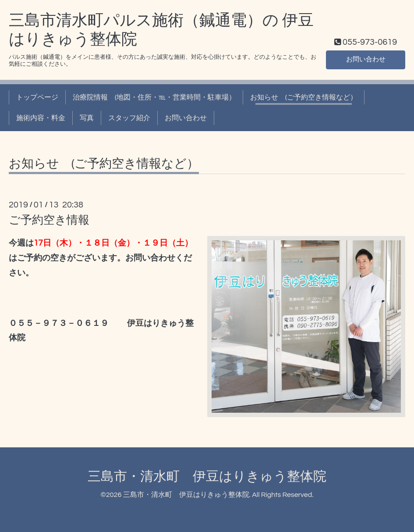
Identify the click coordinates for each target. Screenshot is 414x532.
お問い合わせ (366, 59)
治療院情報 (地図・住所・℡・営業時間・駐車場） (154, 97)
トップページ (37, 97)
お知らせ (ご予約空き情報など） (304, 97)
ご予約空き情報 (49, 220)
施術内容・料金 (41, 118)
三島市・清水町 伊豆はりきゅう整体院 (207, 477)
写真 (87, 118)
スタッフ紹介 (129, 118)
